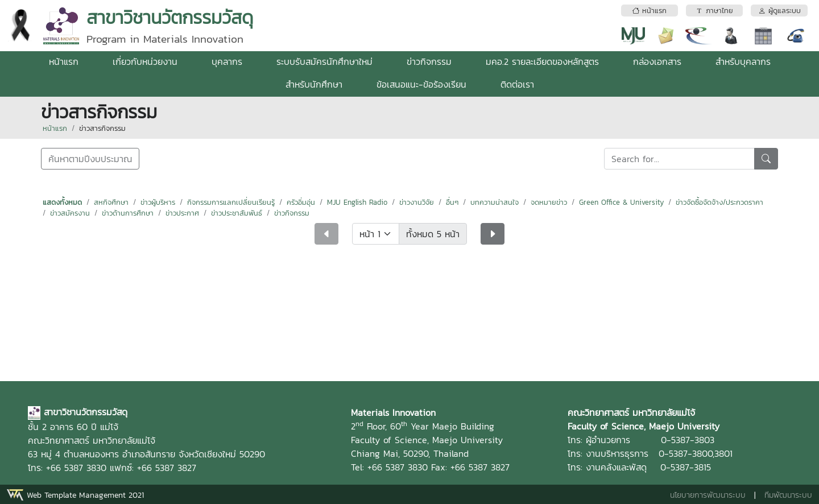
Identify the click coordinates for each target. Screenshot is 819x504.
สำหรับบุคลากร (743, 61)
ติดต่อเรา (517, 84)
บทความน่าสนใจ (495, 202)
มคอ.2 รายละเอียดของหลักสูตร (542, 61)
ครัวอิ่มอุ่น (301, 202)
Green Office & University (621, 202)
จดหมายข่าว (549, 202)
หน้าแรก (64, 61)
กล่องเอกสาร (657, 61)
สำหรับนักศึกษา (314, 84)
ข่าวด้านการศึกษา (128, 213)
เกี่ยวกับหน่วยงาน (145, 61)
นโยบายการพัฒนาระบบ (708, 495)
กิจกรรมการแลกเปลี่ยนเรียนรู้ (231, 202)
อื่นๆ (452, 202)
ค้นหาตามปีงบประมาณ (90, 159)
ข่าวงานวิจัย (417, 202)
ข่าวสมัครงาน (70, 213)
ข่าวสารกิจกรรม (102, 128)
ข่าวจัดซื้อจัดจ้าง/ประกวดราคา (719, 202)
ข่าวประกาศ (182, 213)
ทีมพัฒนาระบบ (788, 495)
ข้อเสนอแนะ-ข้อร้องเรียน (421, 84)
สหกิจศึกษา (111, 202)
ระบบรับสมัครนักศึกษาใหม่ (324, 61)
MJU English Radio (357, 202)
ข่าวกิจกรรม (429, 61)
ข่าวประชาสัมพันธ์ (237, 213)
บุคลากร (227, 61)
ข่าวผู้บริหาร (158, 202)
